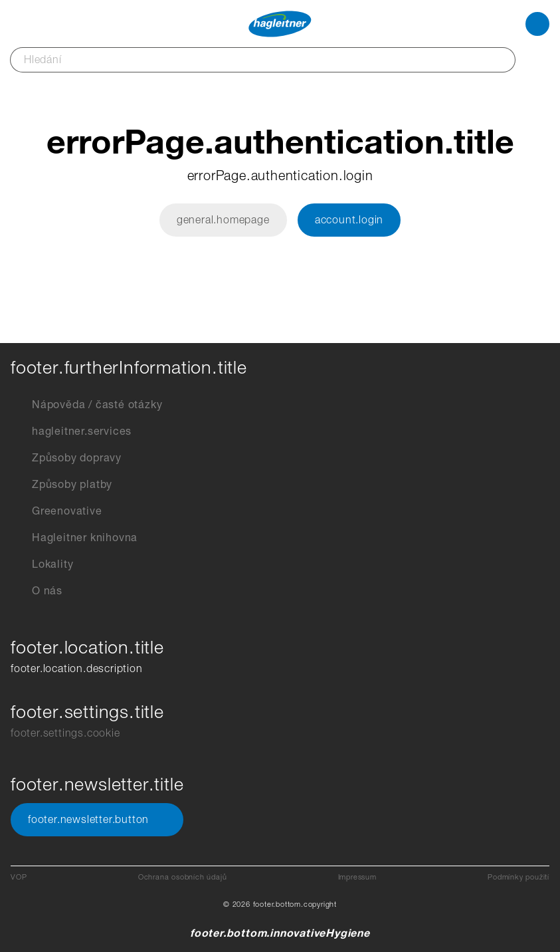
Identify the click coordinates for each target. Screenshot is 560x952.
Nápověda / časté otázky (86, 405)
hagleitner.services (71, 431)
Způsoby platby (61, 485)
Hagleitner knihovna (74, 538)
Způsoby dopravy (66, 458)
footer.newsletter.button (97, 820)
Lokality (42, 564)
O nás (37, 591)
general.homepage (223, 220)
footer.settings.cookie (65, 733)
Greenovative (56, 511)
